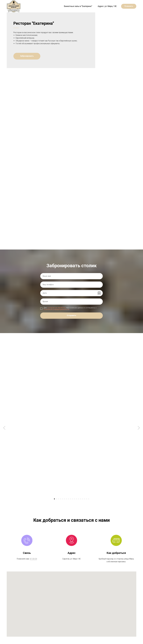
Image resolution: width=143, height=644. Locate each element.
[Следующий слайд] (139, 435)
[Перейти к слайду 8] (68, 506)
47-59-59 (33, 566)
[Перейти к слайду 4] (60, 506)
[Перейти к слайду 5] (62, 506)
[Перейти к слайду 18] (89, 506)
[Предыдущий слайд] (4, 435)
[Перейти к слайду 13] (79, 506)
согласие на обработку (56, 315)
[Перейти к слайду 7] (66, 506)
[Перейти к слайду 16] (85, 506)
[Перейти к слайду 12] (77, 506)
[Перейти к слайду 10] (73, 506)
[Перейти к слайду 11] (75, 506)
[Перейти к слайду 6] (64, 506)
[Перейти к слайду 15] (83, 506)
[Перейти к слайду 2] (56, 506)
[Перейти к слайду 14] (81, 506)
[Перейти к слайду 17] (87, 506)
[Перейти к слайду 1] (54, 506)
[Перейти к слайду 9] (70, 506)
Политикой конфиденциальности (56, 317)
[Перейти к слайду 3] (58, 506)
